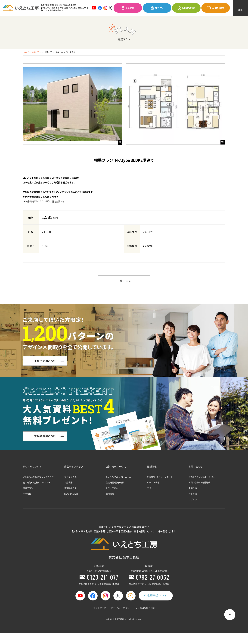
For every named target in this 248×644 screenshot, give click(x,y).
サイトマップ (100, 608)
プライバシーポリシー (121, 608)
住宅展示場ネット (156, 596)
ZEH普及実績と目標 (145, 608)
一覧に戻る (124, 281)
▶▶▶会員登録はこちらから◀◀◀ (40, 197)
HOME (26, 52)
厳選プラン (37, 52)
